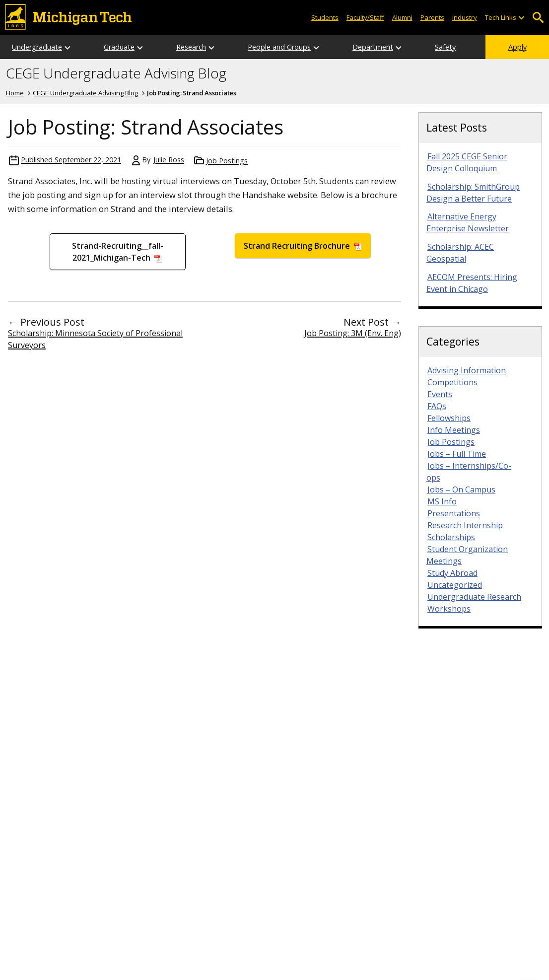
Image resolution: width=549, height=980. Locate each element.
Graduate (119, 47)
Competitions (452, 382)
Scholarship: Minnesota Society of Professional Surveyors (95, 339)
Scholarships (451, 537)
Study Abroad (452, 573)
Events (440, 394)
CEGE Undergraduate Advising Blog (116, 73)
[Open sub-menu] (521, 18)
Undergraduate (37, 47)
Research (191, 47)
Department (373, 47)
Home (15, 93)
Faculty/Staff (365, 17)
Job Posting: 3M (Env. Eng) (353, 333)
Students (325, 17)
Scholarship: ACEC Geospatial (460, 253)
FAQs (437, 406)
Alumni (402, 17)
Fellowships (449, 418)
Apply (517, 47)
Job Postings (227, 161)
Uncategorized (455, 585)
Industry (465, 17)
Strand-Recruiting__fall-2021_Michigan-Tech (118, 252)
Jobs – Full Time (457, 454)
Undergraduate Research (474, 597)
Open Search (538, 18)
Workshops (449, 609)
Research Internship (465, 525)
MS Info (442, 501)
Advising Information (467, 370)
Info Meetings (454, 430)
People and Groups (279, 47)
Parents (432, 17)
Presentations (454, 513)
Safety (445, 47)
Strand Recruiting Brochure (298, 246)
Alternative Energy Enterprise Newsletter (468, 222)
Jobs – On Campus (461, 490)
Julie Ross (169, 160)
